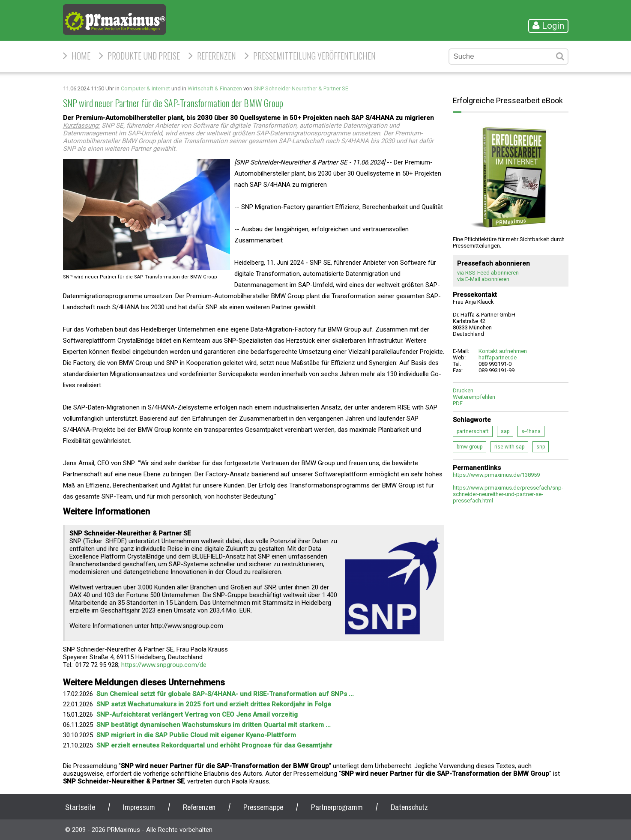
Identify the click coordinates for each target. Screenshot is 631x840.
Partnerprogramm (337, 807)
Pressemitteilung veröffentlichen (314, 56)
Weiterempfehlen (474, 397)
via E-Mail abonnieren (483, 279)
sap (505, 431)
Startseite (80, 807)
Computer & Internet (145, 88)
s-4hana (531, 431)
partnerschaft (473, 431)
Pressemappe (263, 807)
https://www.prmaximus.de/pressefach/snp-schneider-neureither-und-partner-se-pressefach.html (508, 494)
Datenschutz (409, 807)
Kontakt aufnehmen (503, 351)
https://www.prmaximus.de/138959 (496, 475)
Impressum (139, 807)
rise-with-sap (509, 447)
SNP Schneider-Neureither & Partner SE (301, 88)
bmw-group (470, 447)
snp (541, 447)
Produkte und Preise (144, 56)
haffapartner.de (498, 357)
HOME (81, 56)
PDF (458, 403)
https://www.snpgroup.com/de (164, 665)
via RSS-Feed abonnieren (488, 273)
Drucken (463, 390)
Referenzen (217, 56)
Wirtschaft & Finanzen (215, 88)
